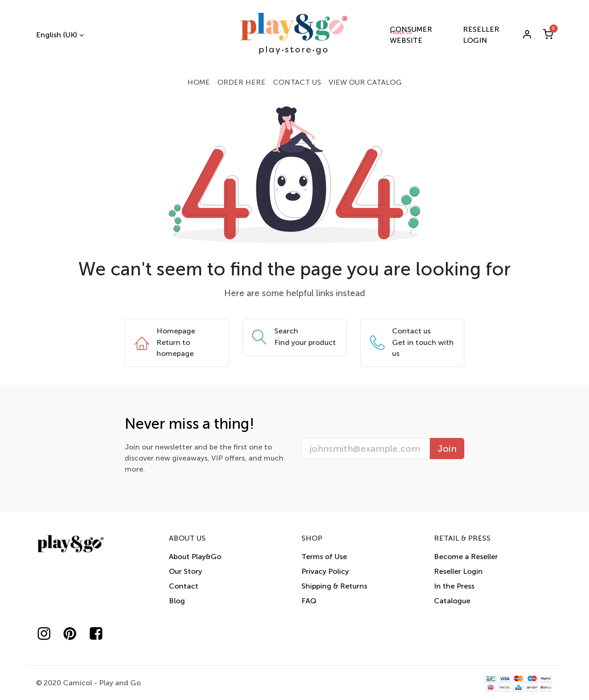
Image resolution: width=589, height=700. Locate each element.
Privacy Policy (325, 571)
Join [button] (447, 449)
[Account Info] (527, 35)
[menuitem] (199, 82)
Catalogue (452, 601)
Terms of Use (324, 557)
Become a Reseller (466, 557)
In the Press (454, 586)
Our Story (185, 571)
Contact (184, 586)
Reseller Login (458, 571)
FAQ (309, 601)
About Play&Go (195, 557)
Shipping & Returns (334, 586)
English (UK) (57, 35)
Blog (177, 601)
